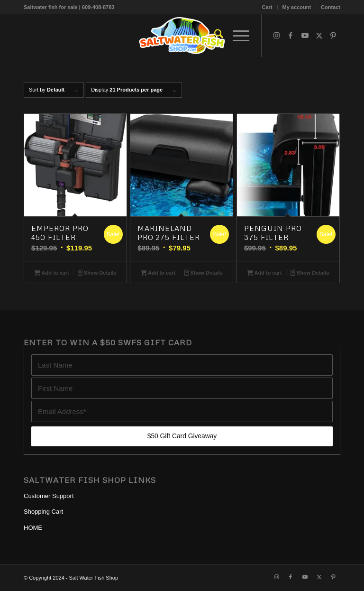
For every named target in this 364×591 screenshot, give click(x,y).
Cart (267, 7)
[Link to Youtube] (305, 36)
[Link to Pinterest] (333, 36)
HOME (33, 528)
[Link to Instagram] (276, 36)
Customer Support (49, 496)
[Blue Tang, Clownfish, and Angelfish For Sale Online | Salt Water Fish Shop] (182, 36)
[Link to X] (319, 36)
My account (297, 7)
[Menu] (236, 36)
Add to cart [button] (51, 274)
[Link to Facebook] (291, 36)
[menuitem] (268, 7)
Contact (331, 7)
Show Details (97, 274)
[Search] (214, 36)
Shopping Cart (43, 512)
